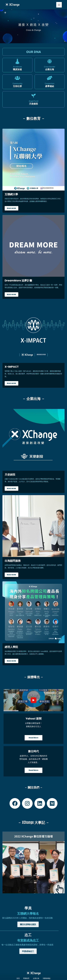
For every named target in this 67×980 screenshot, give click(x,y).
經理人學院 (11, 647)
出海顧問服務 (13, 561)
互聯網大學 (11, 194)
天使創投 (10, 475)
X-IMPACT (12, 367)
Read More (11, 208)
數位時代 (33, 751)
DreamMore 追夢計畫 (18, 281)
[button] (52, 893)
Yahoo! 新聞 (34, 719)
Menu (59, 5)
